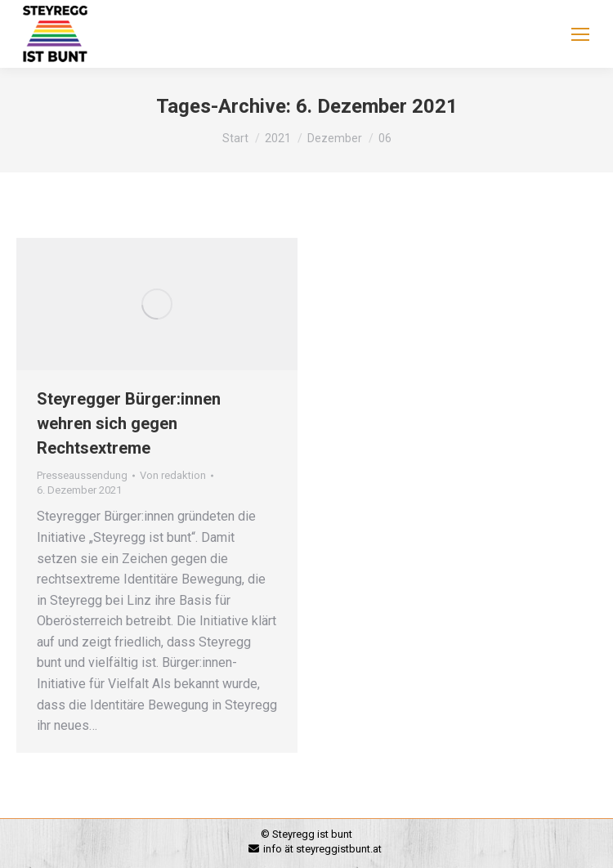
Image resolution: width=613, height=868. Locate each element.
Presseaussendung (82, 475)
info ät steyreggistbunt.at (322, 849)
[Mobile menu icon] (580, 34)
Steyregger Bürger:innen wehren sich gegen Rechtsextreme (129, 423)
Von (173, 475)
